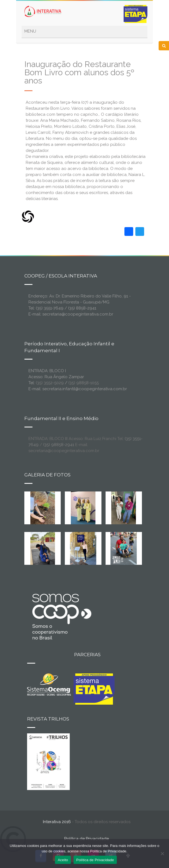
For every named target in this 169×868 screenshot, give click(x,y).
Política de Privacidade (87, 839)
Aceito (63, 860)
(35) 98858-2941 (59, 445)
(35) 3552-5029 (50, 383)
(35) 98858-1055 (84, 383)
